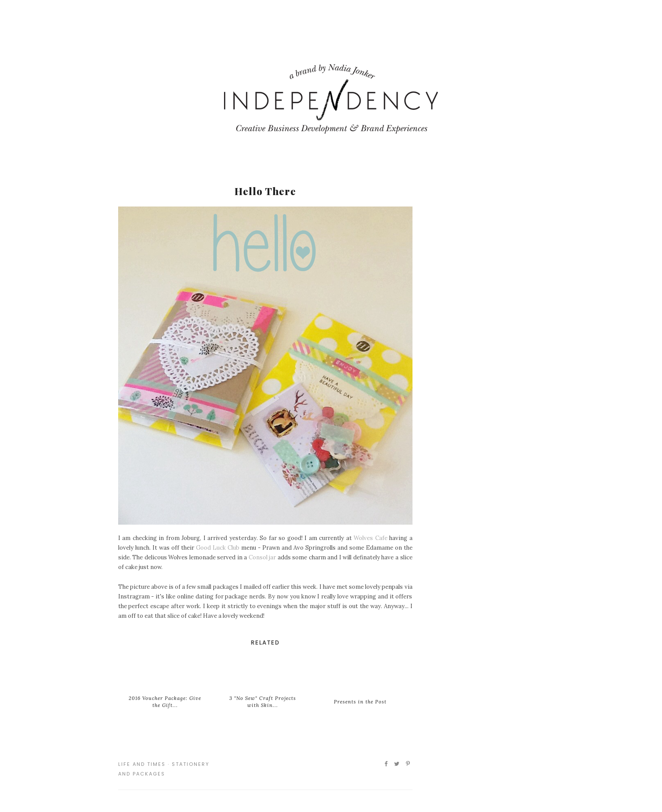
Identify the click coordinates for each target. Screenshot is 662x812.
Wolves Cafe (371, 538)
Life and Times (142, 764)
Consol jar (262, 557)
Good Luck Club (218, 548)
